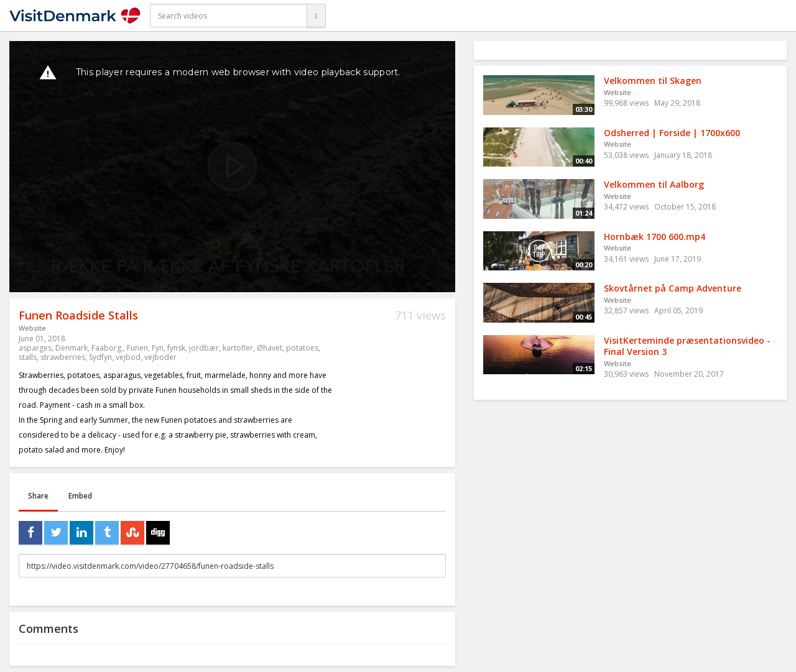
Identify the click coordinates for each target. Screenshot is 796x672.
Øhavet (270, 348)
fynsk (176, 348)
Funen (137, 348)
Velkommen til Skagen (653, 81)
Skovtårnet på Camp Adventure (673, 288)
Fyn (158, 348)
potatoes (302, 348)
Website (32, 328)
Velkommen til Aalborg (654, 184)
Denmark (72, 348)
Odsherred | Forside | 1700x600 (672, 133)
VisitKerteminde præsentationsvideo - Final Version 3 (687, 346)
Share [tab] (38, 496)
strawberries (63, 357)
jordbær (204, 348)
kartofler (238, 348)
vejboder (160, 357)
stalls (28, 357)
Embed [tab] (80, 496)
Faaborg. (107, 348)
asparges (35, 348)
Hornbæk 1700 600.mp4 (655, 237)
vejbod (128, 357)
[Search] (316, 16)
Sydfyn (100, 357)
